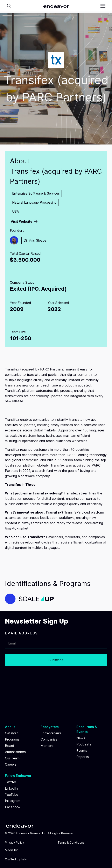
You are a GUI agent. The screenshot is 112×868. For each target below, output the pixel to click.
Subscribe (56, 660)
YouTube (12, 795)
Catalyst (11, 733)
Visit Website (22, 221)
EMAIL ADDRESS (21, 633)
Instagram (13, 801)
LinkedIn (11, 788)
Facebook (13, 807)
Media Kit (11, 850)
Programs (12, 739)
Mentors (47, 746)
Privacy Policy (15, 842)
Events (82, 751)
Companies (49, 739)
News (81, 738)
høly (24, 859)
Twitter (10, 782)
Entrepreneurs (51, 733)
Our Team (12, 758)
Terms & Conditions (71, 842)
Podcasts (84, 744)
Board (10, 746)
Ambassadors (15, 752)
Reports (83, 757)
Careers (11, 764)
